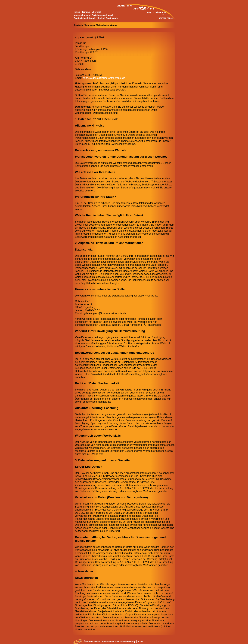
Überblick (97, 12)
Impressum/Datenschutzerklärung (119, 642)
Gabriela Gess (93, 642)
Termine (86, 12)
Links (101, 18)
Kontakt (92, 18)
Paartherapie (112, 18)
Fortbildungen (99, 15)
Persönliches (80, 18)
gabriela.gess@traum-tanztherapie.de (104, 78)
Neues (77, 12)
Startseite (79, 25)
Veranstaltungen (82, 15)
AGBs (140, 642)
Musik (111, 15)
